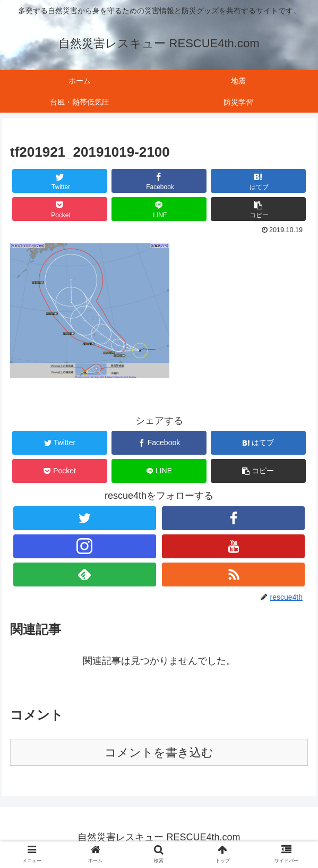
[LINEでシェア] (159, 209)
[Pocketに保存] (60, 209)
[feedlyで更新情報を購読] (85, 575)
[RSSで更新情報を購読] (233, 575)
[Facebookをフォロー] (233, 518)
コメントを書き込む (159, 752)
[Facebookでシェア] (159, 181)
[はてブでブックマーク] (259, 181)
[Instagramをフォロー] (85, 546)
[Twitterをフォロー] (85, 518)
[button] (259, 209)
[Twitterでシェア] (60, 181)
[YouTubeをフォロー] (233, 546)
